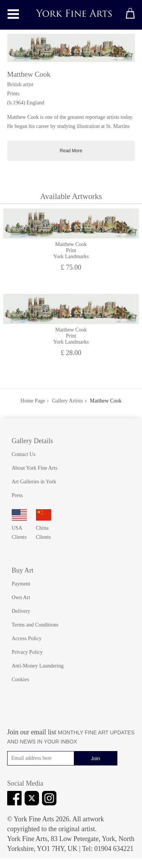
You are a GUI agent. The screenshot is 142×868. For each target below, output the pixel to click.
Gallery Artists (67, 401)
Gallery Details (32, 441)
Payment (21, 584)
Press (17, 495)
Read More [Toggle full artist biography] (71, 151)
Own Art (21, 597)
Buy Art (23, 570)
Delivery (21, 611)
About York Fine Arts (35, 468)
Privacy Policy (27, 652)
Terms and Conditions (35, 625)
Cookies (20, 679)
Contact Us (24, 454)
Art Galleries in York (34, 482)
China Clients (44, 528)
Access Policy (27, 638)
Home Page (33, 401)
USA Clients (19, 528)
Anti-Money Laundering (38, 666)
